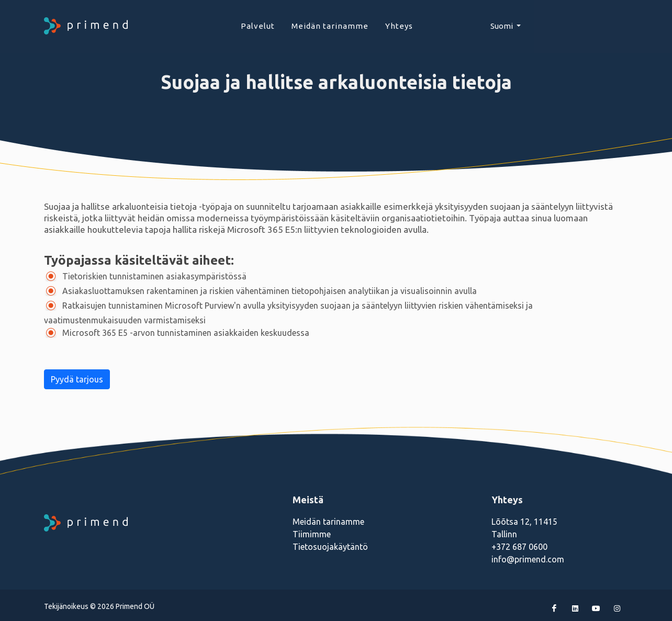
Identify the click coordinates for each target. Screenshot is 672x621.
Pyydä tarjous (77, 379)
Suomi (502, 26)
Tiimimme (312, 534)
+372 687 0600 (519, 547)
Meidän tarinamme (328, 522)
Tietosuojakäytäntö (330, 547)
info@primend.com (528, 559)
